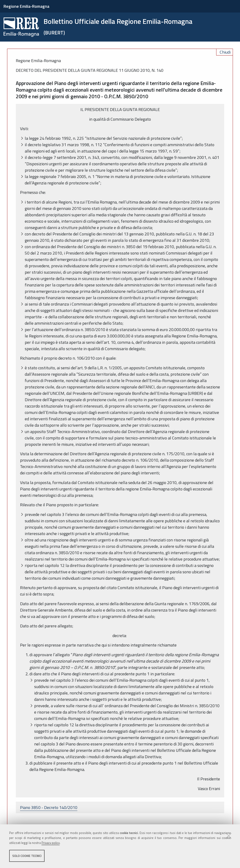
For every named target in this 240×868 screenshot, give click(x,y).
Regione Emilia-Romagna (26, 6)
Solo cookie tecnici (27, 856)
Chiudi (225, 52)
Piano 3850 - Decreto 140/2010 (49, 807)
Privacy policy (51, 843)
